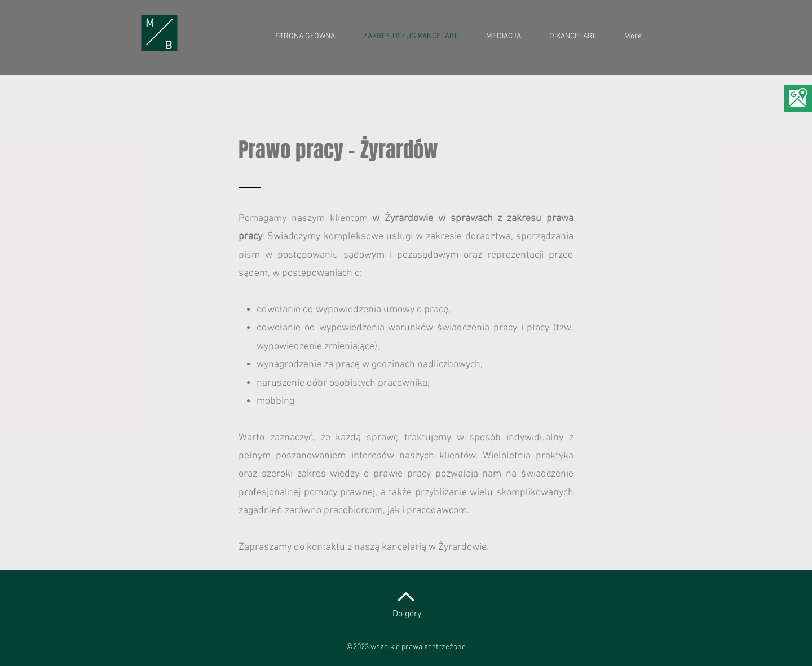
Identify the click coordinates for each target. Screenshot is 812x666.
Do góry (407, 614)
